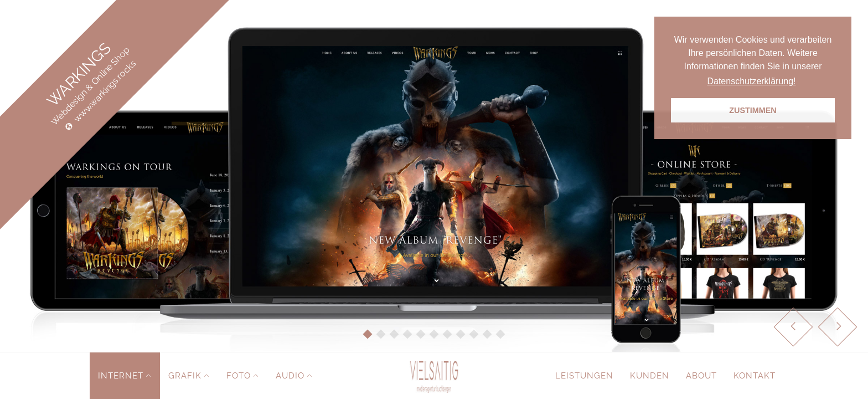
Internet (121, 376)
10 (487, 334)
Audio (290, 376)
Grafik (185, 376)
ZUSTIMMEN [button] (753, 110)
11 (501, 334)
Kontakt (755, 376)
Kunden (650, 376)
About (701, 376)
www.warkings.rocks (105, 91)
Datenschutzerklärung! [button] (751, 81)
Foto (239, 376)
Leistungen (584, 376)
